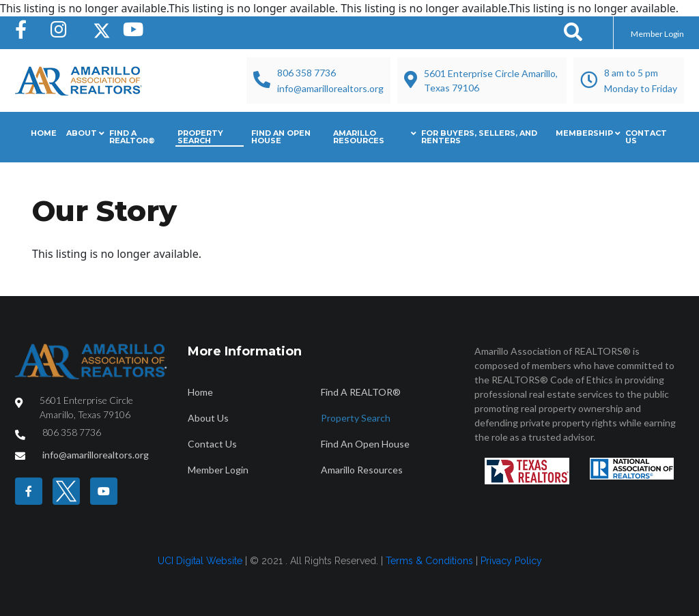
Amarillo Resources (359, 137)
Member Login (657, 34)
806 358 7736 (306, 73)
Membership (584, 133)
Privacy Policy (511, 561)
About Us (208, 418)
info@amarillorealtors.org (330, 88)
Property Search (200, 137)
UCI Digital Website (200, 561)
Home (44, 133)
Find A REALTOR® (132, 137)
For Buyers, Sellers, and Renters (479, 137)
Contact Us (646, 137)
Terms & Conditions (429, 561)
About (82, 133)
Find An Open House (281, 137)
